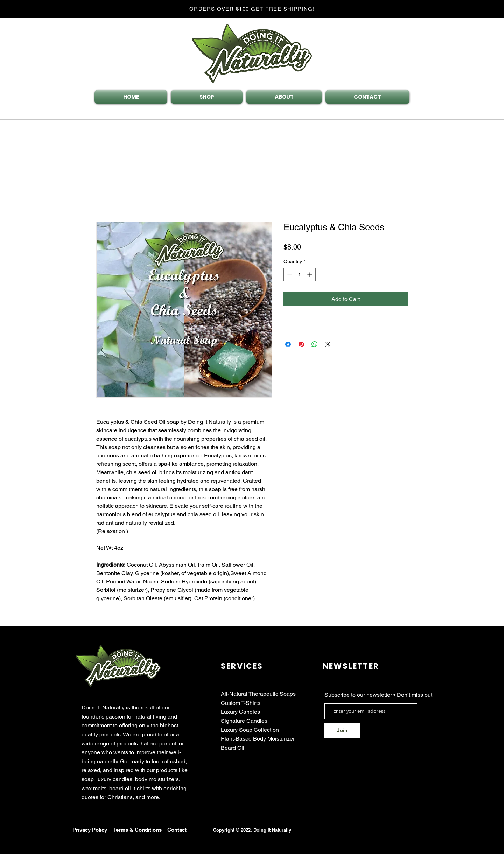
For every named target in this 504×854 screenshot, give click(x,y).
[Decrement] (289, 275)
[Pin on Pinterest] (301, 344)
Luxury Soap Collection (250, 730)
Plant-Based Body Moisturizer (258, 739)
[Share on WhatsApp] (315, 344)
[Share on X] (328, 344)
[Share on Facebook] (288, 344)
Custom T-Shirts (241, 703)
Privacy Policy (90, 830)
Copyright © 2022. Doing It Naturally (252, 830)
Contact (177, 830)
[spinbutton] (300, 275)
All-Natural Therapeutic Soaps (258, 694)
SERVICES (242, 666)
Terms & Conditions (137, 830)
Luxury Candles (240, 712)
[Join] (342, 730)
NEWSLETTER (351, 666)
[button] (443, 99)
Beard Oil (233, 748)
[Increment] (310, 275)
